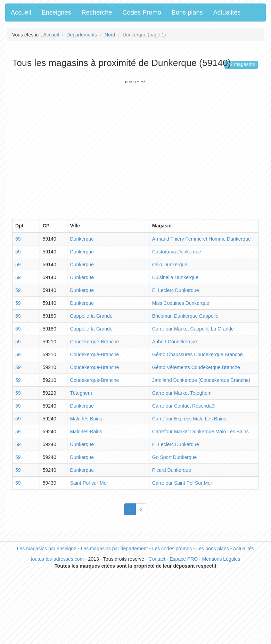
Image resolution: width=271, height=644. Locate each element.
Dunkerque (82, 239)
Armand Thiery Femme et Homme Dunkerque (202, 239)
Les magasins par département (114, 549)
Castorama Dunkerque (177, 252)
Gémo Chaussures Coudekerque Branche (198, 354)
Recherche (97, 12)
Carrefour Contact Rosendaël (184, 406)
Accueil (21, 12)
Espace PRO (184, 559)
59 (18, 239)
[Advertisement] (65, 149)
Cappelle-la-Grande (91, 316)
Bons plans (187, 12)
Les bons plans (213, 549)
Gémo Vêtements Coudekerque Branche (196, 367)
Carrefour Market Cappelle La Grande (193, 329)
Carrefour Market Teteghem (182, 393)
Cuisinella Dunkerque (175, 277)
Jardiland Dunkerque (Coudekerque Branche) (201, 380)
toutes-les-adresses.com (58, 559)
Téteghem (81, 393)
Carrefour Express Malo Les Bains (189, 419)
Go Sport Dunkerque (174, 457)
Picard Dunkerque (172, 470)
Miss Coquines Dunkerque (181, 303)
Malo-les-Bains (86, 419)
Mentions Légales (221, 559)
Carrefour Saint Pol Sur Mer (182, 483)
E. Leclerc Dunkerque (176, 290)
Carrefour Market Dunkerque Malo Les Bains (200, 432)
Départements (82, 35)
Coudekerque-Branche (95, 342)
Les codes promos (172, 549)
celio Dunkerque (170, 265)
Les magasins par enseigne (47, 549)
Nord (110, 35)
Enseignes (56, 12)
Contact (157, 559)
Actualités (227, 12)
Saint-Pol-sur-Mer (89, 483)
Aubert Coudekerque (175, 342)
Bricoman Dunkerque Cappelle (185, 316)
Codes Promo (142, 12)
